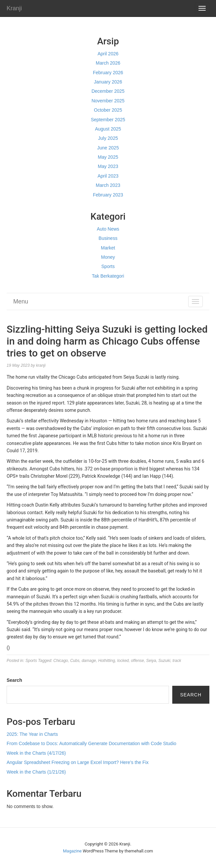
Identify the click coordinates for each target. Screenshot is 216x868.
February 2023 (108, 195)
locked (123, 661)
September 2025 (108, 120)
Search (14, 680)
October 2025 (108, 110)
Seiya (151, 661)
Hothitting (107, 661)
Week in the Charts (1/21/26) (36, 772)
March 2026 (108, 63)
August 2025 (108, 129)
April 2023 (108, 176)
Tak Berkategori (108, 276)
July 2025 (108, 138)
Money (108, 257)
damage (89, 661)
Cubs (75, 661)
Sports (108, 266)
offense (137, 661)
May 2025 (108, 157)
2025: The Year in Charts (32, 734)
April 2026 (108, 54)
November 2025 (108, 101)
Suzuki (164, 661)
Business (108, 238)
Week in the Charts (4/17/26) (36, 753)
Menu (21, 301)
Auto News (108, 229)
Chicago (61, 661)
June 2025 (108, 148)
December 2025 (108, 91)
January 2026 (108, 82)
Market (108, 248)
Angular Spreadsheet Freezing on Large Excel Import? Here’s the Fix (78, 762)
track (177, 661)
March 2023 (108, 185)
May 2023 (108, 166)
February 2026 (108, 73)
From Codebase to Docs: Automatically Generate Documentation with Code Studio (91, 743)
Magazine (72, 851)
